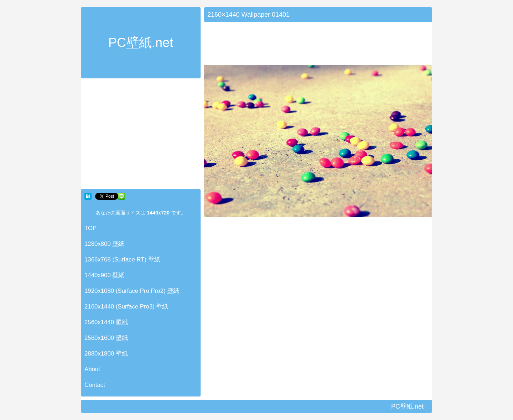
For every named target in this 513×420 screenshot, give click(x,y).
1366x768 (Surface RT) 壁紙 (122, 260)
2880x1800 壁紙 (106, 354)
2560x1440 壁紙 (106, 322)
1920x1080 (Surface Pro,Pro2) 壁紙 (132, 291)
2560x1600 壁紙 (106, 338)
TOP (90, 228)
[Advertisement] (141, 135)
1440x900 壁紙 (104, 275)
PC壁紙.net (141, 43)
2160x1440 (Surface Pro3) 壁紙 (126, 307)
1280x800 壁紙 (104, 244)
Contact (95, 385)
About (92, 369)
